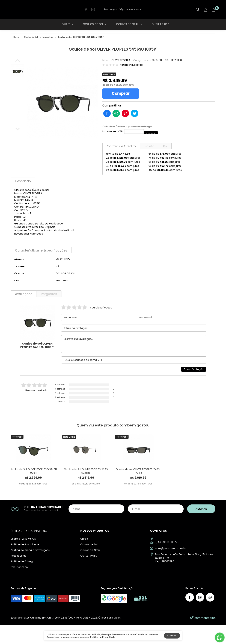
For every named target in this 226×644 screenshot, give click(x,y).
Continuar (172, 636)
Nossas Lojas (18, 575)
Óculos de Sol (95, 24)
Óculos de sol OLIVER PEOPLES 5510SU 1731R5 (138, 492)
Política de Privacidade (25, 564)
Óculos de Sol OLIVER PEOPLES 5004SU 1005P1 (33, 492)
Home (16, 37)
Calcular (153, 134)
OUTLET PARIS (160, 24)
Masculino (48, 37)
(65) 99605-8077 (164, 561)
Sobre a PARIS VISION (23, 558)
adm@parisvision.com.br (168, 567)
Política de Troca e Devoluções (30, 569)
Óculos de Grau (129, 24)
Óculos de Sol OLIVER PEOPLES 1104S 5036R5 (86, 492)
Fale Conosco (19, 586)
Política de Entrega (22, 581)
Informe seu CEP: (113, 134)
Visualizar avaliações (132, 65)
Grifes (68, 24)
